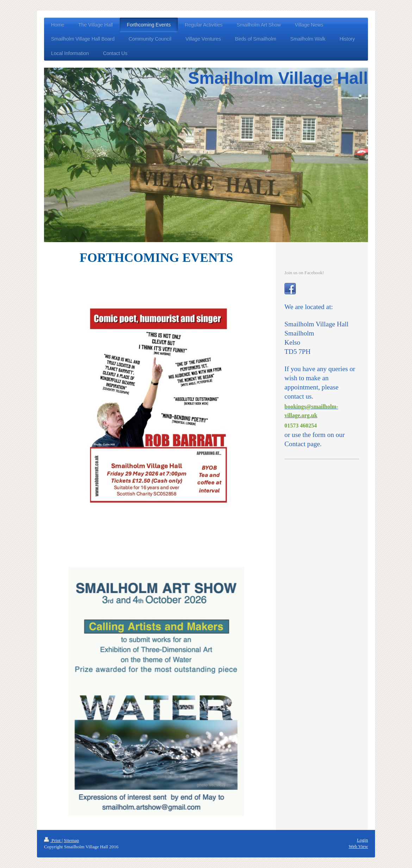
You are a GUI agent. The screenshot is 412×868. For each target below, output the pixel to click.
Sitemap (71, 840)
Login (362, 840)
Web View (358, 846)
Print (53, 840)
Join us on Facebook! (304, 273)
